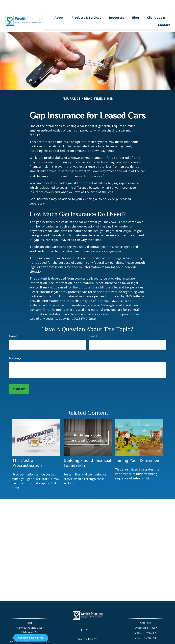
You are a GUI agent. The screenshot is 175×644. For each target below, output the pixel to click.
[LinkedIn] (93, 620)
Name (13, 326)
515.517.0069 (150, 618)
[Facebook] (81, 620)
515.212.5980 (150, 628)
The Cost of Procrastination (27, 453)
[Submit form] (19, 379)
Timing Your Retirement (138, 450)
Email (93, 326)
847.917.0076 (150, 623)
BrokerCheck (122, 642)
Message (15, 348)
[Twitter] (87, 620)
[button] (59, 7)
